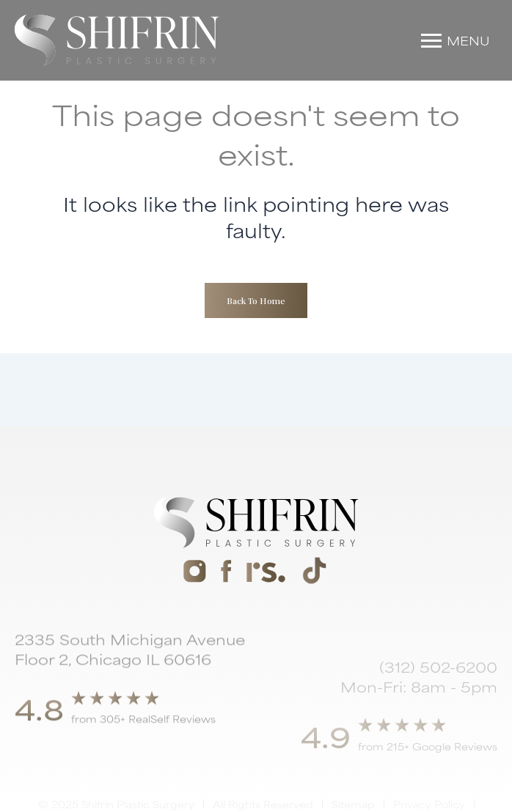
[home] (117, 40)
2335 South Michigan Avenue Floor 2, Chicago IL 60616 (130, 660)
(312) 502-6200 (438, 689)
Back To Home (256, 300)
